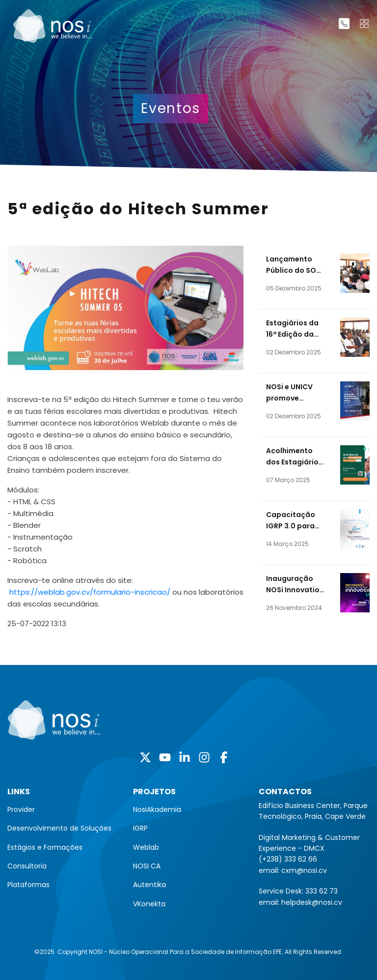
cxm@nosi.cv (304, 870)
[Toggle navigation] (364, 24)
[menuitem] (63, 809)
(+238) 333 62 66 (288, 859)
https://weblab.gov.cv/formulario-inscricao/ (90, 592)
